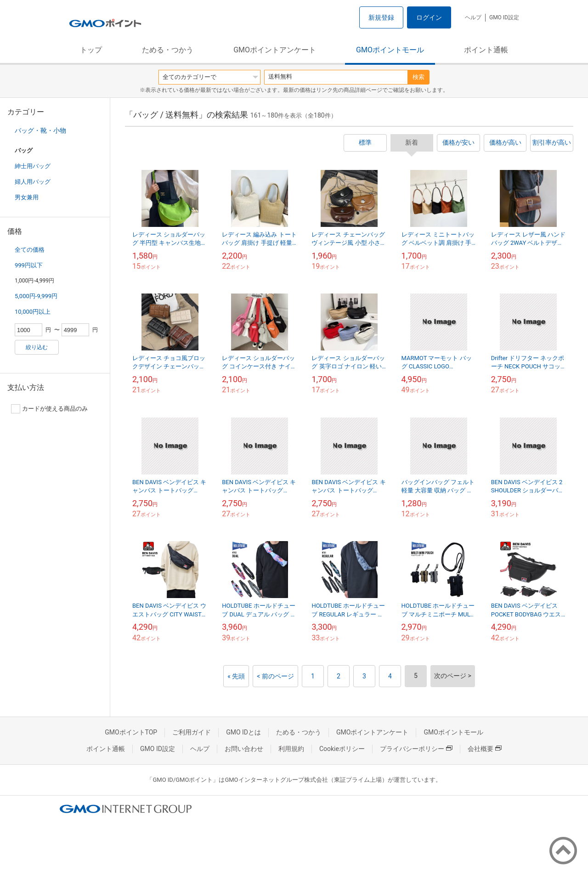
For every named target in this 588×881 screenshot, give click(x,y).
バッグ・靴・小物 (40, 130)
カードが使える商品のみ (49, 409)
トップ (91, 50)
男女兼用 (27, 197)
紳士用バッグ (33, 166)
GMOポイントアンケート (275, 50)
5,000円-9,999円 (36, 296)
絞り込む (37, 347)
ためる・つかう (168, 50)
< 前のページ (275, 676)
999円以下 (29, 265)
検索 (418, 77)
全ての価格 (30, 250)
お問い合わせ (244, 749)
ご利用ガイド (192, 732)
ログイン (429, 17)
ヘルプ (473, 17)
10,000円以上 (33, 312)
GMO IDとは (243, 732)
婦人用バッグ (33, 182)
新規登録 (381, 17)
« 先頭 (236, 676)
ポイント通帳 (486, 50)
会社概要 (485, 749)
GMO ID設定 (504, 17)
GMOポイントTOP (131, 732)
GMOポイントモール (390, 50)
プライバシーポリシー (416, 749)
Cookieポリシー (342, 749)
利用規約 (291, 749)
